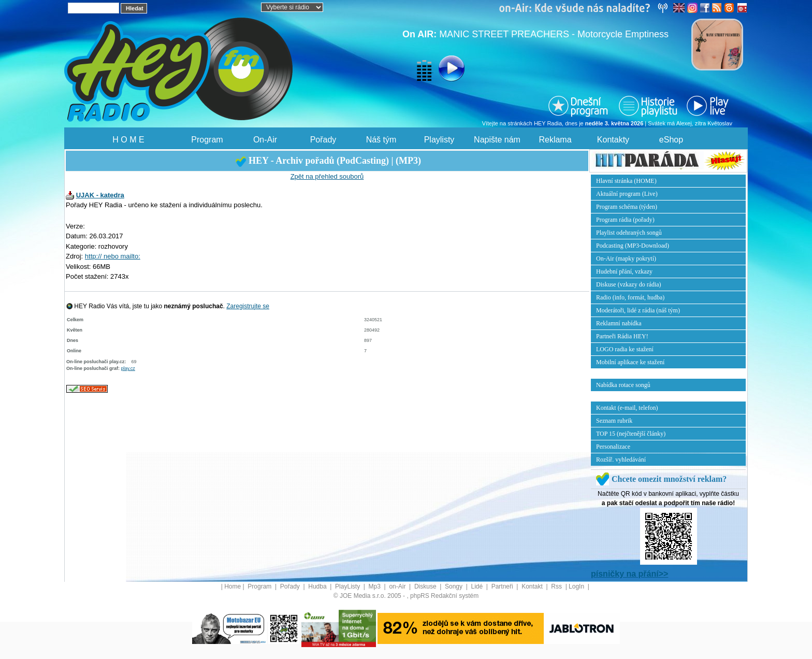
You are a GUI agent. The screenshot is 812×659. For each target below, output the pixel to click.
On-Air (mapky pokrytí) (626, 259)
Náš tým (381, 140)
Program (207, 140)
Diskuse (426, 586)
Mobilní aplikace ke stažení (630, 362)
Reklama (555, 140)
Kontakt (533, 586)
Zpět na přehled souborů (327, 176)
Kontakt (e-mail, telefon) (627, 408)
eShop (671, 140)
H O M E (128, 140)
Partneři (503, 586)
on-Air (398, 586)
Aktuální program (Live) (627, 194)
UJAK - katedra (100, 195)
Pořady (323, 140)
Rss (557, 586)
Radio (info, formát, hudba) (630, 297)
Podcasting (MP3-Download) (633, 246)
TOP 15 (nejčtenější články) (631, 434)
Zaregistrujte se (248, 306)
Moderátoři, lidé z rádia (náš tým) (638, 310)
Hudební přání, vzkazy (624, 271)
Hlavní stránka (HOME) (626, 181)
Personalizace (613, 447)
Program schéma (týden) (627, 207)
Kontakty (613, 140)
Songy (454, 586)
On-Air (265, 140)
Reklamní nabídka (619, 323)
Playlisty (439, 140)
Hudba (318, 586)
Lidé (478, 586)
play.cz (128, 368)
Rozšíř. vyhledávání (621, 460)
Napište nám (497, 140)
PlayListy (348, 586)
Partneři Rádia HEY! (622, 336)
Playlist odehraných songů (629, 233)
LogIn (577, 586)
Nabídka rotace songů (623, 385)
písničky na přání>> (629, 574)
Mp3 (376, 586)
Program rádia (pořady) (625, 220)
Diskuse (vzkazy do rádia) (629, 284)
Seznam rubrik (614, 421)
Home (233, 586)
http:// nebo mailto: (113, 256)
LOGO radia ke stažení (625, 349)
